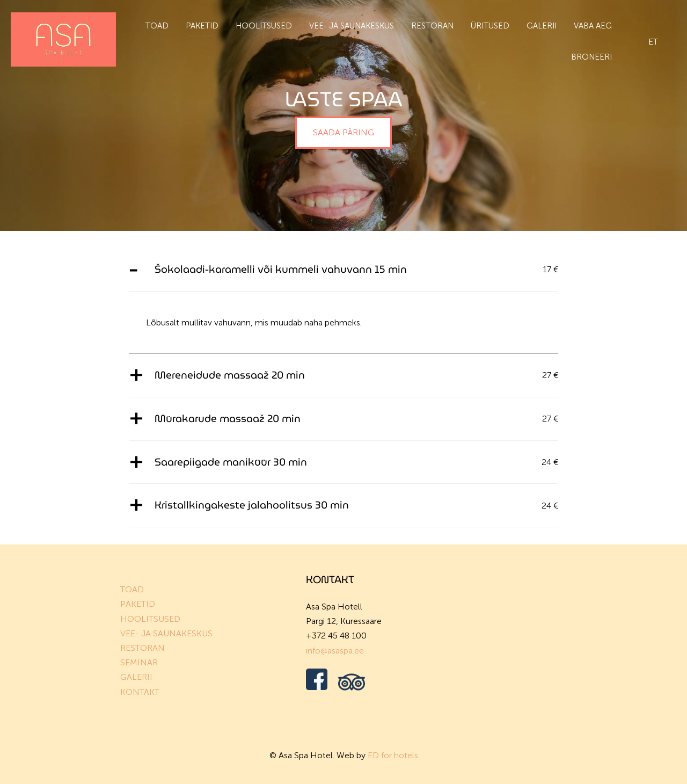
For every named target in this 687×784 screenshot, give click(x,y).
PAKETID (138, 604)
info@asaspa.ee (335, 651)
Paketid (202, 26)
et (653, 42)
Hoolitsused (264, 26)
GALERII (136, 677)
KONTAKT (140, 692)
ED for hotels (393, 755)
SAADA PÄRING (343, 132)
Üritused (490, 26)
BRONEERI (591, 57)
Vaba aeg (593, 26)
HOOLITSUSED (150, 619)
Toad (157, 26)
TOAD (132, 589)
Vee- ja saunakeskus (352, 26)
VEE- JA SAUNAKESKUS (166, 633)
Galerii (542, 26)
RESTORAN (142, 648)
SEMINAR (139, 662)
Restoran (432, 26)
